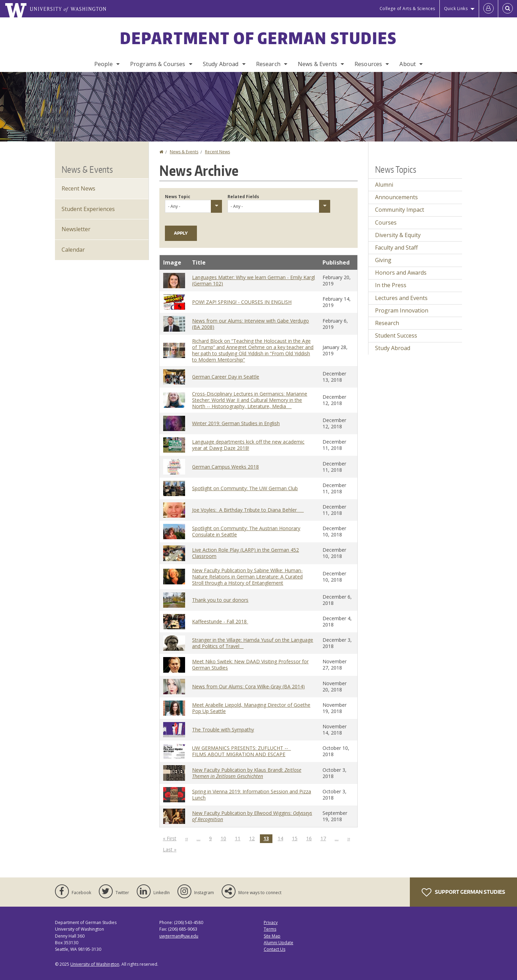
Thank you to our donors (220, 600)
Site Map (272, 936)
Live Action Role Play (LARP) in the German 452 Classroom (245, 553)
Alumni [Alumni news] (384, 185)
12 (254, 838)
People (104, 64)
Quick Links (456, 9)
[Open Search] (508, 9)
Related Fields (243, 197)
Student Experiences (88, 209)
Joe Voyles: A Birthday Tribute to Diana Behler (248, 510)
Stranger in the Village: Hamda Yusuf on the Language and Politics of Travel (253, 643)
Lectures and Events (401, 298)
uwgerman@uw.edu (179, 936)
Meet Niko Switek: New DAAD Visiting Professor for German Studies (250, 665)
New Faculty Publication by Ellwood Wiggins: (252, 816)
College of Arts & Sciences (407, 9)
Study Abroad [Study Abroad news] (393, 348)
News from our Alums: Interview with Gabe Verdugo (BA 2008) (250, 324)
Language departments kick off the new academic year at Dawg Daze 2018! (248, 445)
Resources (368, 64)
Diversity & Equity (398, 235)
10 (225, 838)
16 (311, 838)
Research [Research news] (387, 323)
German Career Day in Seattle (226, 377)
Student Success (396, 335)
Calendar (73, 250)
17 (325, 838)
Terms (270, 929)
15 (296, 838)
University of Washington (95, 964)
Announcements (396, 197)
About (408, 64)
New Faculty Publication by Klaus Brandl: (247, 773)
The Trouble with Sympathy (223, 730)
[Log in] (488, 9)
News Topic (178, 197)
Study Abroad (221, 64)
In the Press (391, 285)
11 (239, 838)
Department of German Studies (258, 38)
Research (268, 64)
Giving (383, 260)
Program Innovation (402, 310)
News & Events (317, 64)
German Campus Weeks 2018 (225, 467)
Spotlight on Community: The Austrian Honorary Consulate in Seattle (246, 531)
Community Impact (400, 210)
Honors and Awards (401, 273)
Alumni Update (279, 943)
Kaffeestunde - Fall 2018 (220, 621)
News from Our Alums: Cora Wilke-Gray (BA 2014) (248, 686)
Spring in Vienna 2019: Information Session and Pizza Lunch (252, 795)
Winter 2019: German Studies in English (236, 423)
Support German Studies (463, 892)
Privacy (271, 922)
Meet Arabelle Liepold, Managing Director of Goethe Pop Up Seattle (251, 708)
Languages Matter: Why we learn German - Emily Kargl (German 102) (253, 280)
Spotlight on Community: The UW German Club (245, 488)
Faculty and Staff (396, 248)
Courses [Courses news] (386, 222)
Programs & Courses (158, 64)
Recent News (217, 152)
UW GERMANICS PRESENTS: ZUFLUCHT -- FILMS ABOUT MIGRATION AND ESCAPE (241, 751)
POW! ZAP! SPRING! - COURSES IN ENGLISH (242, 302)
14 (282, 838)
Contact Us (275, 949)
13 (268, 839)
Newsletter (76, 229)
